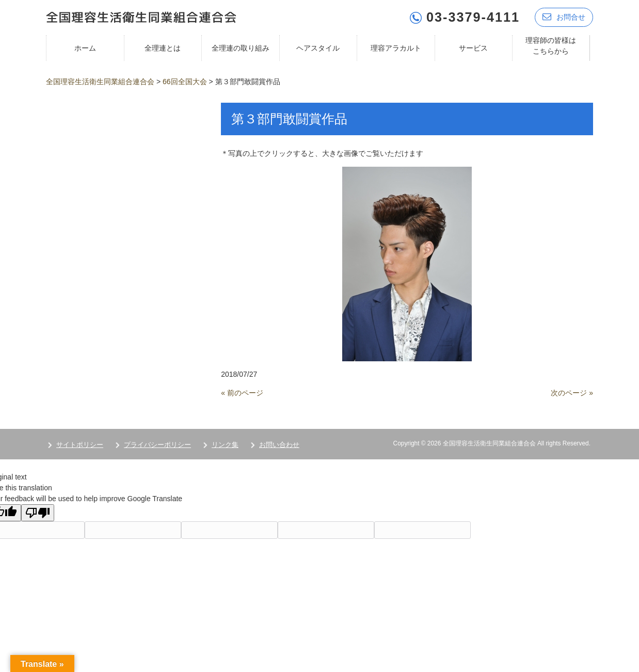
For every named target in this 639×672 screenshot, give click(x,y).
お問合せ (564, 17)
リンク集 (225, 445)
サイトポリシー (80, 445)
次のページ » (572, 393)
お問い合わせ (279, 445)
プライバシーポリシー (157, 445)
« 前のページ (242, 393)
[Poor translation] (38, 513)
